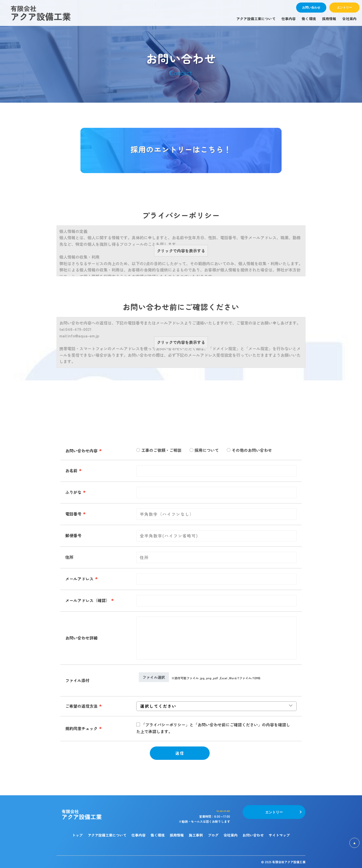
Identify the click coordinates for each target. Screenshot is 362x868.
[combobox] (216, 579)
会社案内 (231, 835)
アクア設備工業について (107, 835)
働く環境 (158, 835)
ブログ (213, 835)
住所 (69, 557)
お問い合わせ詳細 (81, 638)
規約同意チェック (81, 728)
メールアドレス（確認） (87, 600)
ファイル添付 (77, 680)
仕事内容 (139, 835)
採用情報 (177, 835)
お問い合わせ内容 (81, 451)
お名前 (71, 470)
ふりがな (73, 492)
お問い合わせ (253, 835)
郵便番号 (73, 535)
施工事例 (196, 835)
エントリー (274, 812)
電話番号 (73, 514)
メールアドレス (79, 579)
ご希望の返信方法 (81, 706)
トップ (77, 835)
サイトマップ (279, 835)
